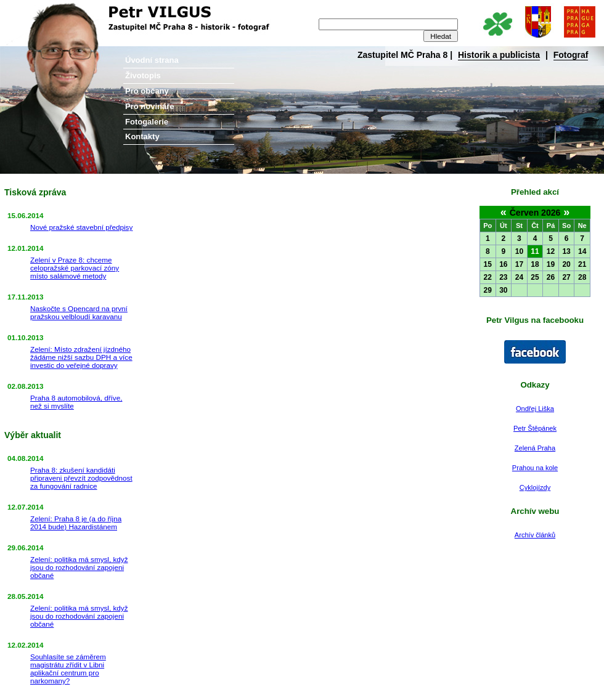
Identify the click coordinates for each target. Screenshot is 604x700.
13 (566, 251)
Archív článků (535, 535)
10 (519, 251)
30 (503, 290)
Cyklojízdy (535, 487)
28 (582, 277)
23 (503, 277)
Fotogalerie (147, 122)
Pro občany (147, 91)
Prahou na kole (535, 468)
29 (488, 290)
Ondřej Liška (535, 409)
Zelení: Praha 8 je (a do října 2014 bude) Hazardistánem (76, 523)
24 (519, 277)
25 (535, 277)
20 (566, 264)
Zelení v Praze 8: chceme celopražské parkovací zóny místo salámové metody (75, 268)
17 (519, 264)
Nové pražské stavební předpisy (81, 227)
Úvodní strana (152, 60)
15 (488, 264)
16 (503, 264)
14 (582, 251)
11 (535, 251)
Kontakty (142, 136)
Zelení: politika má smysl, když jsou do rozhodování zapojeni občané (79, 567)
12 (551, 251)
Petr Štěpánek (535, 428)
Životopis (143, 75)
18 (535, 264)
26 (551, 277)
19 (551, 264)
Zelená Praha (535, 448)
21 (582, 264)
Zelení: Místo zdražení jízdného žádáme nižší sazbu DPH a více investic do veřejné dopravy (81, 357)
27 (566, 277)
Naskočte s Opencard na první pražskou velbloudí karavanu (79, 312)
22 (488, 277)
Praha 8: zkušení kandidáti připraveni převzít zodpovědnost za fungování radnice (81, 478)
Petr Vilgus (42, 9)
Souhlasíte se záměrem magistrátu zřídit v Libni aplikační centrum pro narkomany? (68, 669)
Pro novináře (149, 106)
